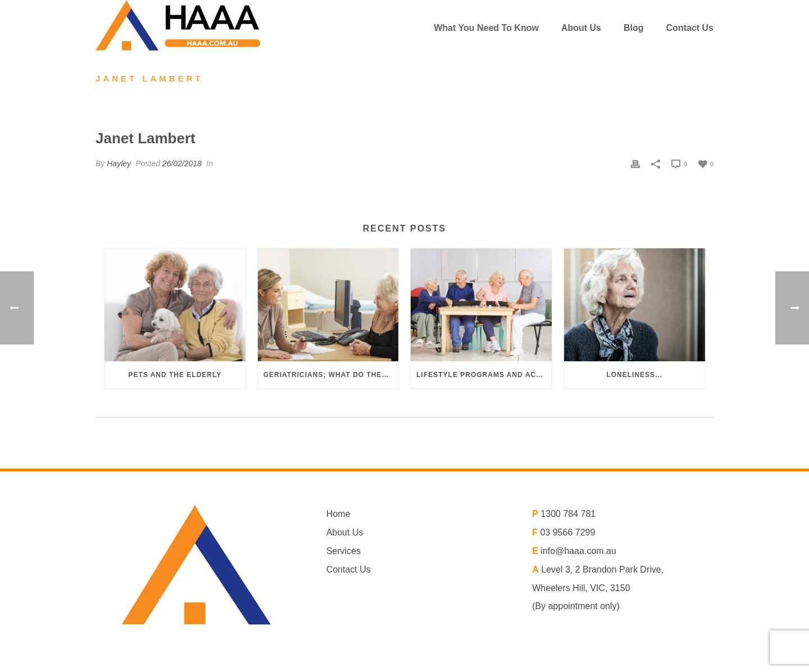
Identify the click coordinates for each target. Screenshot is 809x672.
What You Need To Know (486, 28)
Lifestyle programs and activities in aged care (484, 375)
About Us (345, 532)
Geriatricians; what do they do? (331, 375)
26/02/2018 (182, 164)
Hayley (119, 164)
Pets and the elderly (175, 375)
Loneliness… (634, 375)
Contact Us (690, 28)
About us (581, 28)
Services (344, 551)
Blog (634, 28)
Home (338, 514)
